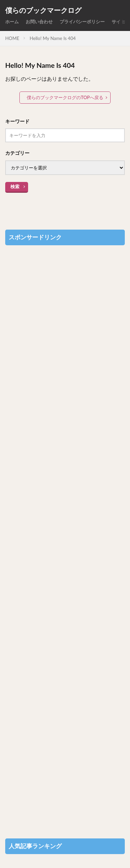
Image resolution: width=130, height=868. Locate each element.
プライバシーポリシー (82, 22)
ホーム (12, 22)
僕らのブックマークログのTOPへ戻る (65, 97)
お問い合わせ (39, 22)
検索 (15, 186)
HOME (12, 38)
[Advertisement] (65, 538)
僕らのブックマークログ (43, 10)
